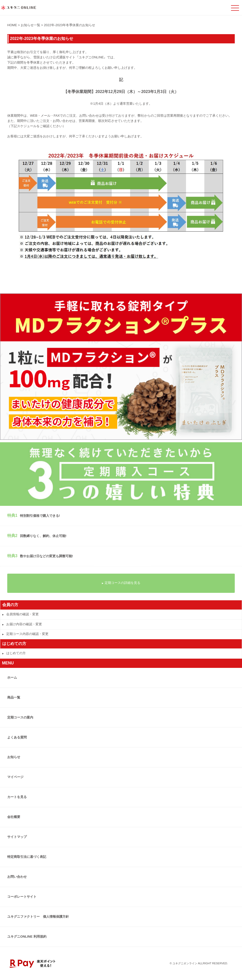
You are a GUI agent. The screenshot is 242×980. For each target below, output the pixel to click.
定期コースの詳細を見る (121, 583)
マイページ (15, 777)
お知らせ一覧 (30, 25)
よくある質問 (17, 737)
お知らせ (14, 757)
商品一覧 (14, 697)
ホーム (12, 677)
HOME (12, 25)
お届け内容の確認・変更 (22, 624)
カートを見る (17, 797)
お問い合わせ (17, 877)
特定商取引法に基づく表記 (27, 857)
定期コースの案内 (20, 717)
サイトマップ (17, 837)
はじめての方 (14, 653)
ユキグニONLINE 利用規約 (27, 936)
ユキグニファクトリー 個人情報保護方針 (38, 917)
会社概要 (14, 817)
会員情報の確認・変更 (20, 614)
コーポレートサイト (22, 897)
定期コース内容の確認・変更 (25, 634)
